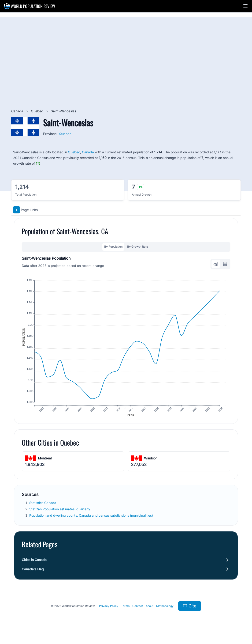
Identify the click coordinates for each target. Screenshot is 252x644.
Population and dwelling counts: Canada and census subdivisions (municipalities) (92, 519)
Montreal (45, 461)
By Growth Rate (138, 247)
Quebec (37, 111)
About (150, 609)
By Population (113, 247)
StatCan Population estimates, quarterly (60, 512)
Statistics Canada (43, 506)
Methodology (165, 609)
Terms (125, 609)
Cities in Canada (34, 563)
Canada (18, 111)
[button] (245, 6)
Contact (138, 609)
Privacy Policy (109, 609)
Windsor (150, 461)
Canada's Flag (33, 572)
